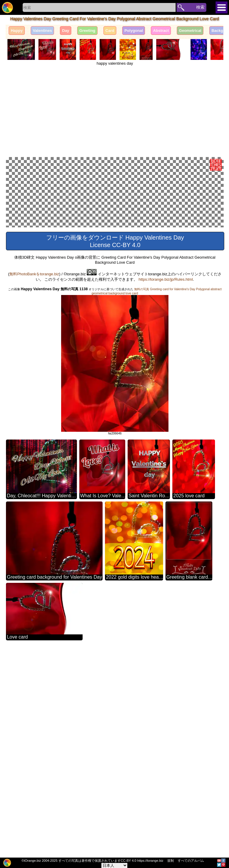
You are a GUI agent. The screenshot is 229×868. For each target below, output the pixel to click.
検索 (200, 7)
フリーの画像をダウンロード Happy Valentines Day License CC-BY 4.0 (115, 448)
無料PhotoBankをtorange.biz (34, 481)
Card (110, 31)
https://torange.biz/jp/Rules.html (166, 486)
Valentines (42, 31)
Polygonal (134, 31)
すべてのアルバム (191, 861)
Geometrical (190, 31)
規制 (171, 861)
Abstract (161, 31)
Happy (17, 31)
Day (66, 31)
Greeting (87, 31)
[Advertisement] (115, 110)
